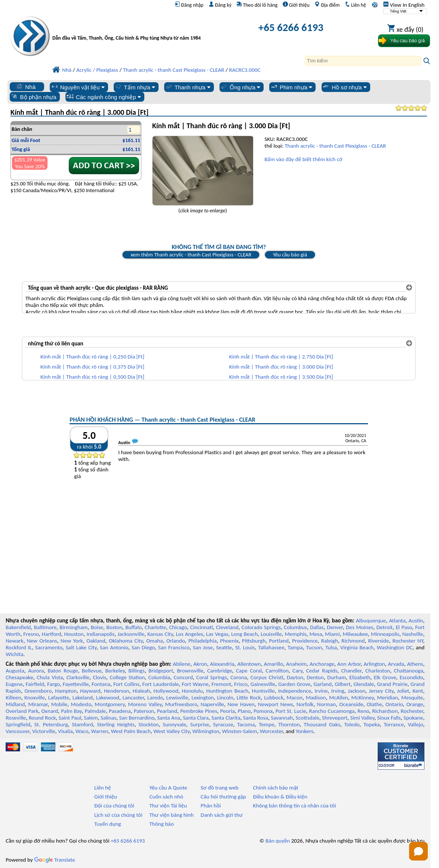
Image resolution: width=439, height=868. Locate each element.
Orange (415, 704)
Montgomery (110, 704)
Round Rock (42, 718)
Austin (416, 621)
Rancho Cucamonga (332, 711)
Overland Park (22, 711)
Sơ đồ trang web (220, 788)
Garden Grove (294, 684)
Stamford (82, 724)
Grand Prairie (392, 684)
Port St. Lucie (291, 711)
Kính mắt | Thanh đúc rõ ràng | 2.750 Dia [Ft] (281, 357)
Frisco (241, 684)
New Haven (241, 704)
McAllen (339, 698)
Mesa (316, 634)
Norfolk (305, 704)
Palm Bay (71, 711)
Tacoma (246, 724)
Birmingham (73, 627)
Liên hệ (355, 5)
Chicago (178, 627)
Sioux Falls (389, 718)
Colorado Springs (261, 627)
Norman (327, 704)
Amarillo (273, 664)
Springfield (18, 724)
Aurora (36, 671)
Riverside (378, 641)
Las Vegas (217, 634)
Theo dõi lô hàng (257, 5)
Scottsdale (308, 718)
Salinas (108, 718)
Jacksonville (131, 634)
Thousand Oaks (322, 724)
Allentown (249, 664)
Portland (279, 641)
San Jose (203, 647)
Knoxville (35, 698)
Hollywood (166, 691)
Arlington (374, 664)
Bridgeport (161, 671)
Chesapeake (19, 677)
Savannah (282, 718)
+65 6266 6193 (291, 27)
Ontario (394, 704)
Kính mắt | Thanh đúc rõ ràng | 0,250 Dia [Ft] (92, 357)
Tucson (314, 647)
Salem (91, 718)
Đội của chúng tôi (114, 806)
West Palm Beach (131, 731)
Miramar (38, 704)
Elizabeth (360, 677)
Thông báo (161, 824)
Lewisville (177, 698)
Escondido (412, 677)
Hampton (66, 691)
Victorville (44, 731)
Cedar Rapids (322, 671)
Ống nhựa (240, 87)
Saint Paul (70, 718)
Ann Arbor (349, 664)
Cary (297, 671)
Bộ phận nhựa (33, 97)
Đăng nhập (189, 5)
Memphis (296, 634)
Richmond (353, 641)
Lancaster (133, 698)
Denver (335, 627)
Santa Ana (169, 718)
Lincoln (225, 698)
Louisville (271, 634)
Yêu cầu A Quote (168, 788)
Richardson (385, 711)
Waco (82, 731)
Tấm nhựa (135, 87)
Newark (14, 641)
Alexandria (222, 664)
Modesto (81, 704)
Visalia (65, 731)
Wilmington (206, 731)
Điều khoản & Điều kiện (280, 797)
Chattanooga (408, 671)
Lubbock (274, 698)
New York (72, 641)
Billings (137, 671)
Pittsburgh (254, 641)
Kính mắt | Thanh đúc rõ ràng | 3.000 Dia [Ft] (281, 367)
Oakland (96, 641)
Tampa (295, 647)
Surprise (200, 724)
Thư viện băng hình (171, 815)
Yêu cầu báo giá (290, 255)
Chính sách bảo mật (276, 788)
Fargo (53, 684)
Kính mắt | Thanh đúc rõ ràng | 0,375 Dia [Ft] (92, 367)
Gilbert (343, 684)
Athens (415, 664)
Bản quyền (278, 841)
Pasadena (120, 711)
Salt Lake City (81, 647)
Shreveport (335, 718)
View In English (404, 5)
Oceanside (351, 704)
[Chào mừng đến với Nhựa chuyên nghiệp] (128, 29)
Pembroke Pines (199, 711)
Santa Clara (196, 718)
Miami (332, 634)
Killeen (13, 698)
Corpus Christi (267, 677)
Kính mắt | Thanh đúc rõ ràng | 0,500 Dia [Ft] (92, 377)
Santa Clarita (226, 718)
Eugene (14, 684)
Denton (315, 677)
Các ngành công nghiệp (104, 97)
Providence (305, 641)
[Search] (363, 61)
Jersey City (381, 691)
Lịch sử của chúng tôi (118, 815)
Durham (337, 677)
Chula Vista (50, 677)
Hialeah (142, 691)
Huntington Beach (228, 691)
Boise (97, 627)
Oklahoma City (126, 641)
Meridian (387, 698)
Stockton (148, 724)
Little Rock (249, 698)
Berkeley (115, 671)
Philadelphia (203, 641)
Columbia (159, 677)
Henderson (117, 691)
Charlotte (155, 627)
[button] (418, 851)
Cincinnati (201, 627)
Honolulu (192, 691)
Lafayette (59, 698)
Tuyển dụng (108, 824)
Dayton (295, 677)
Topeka (372, 724)
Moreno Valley (145, 704)
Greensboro (38, 691)
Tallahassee (271, 647)
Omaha (155, 641)
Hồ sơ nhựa (344, 87)
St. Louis (245, 647)
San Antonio (114, 647)
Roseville (16, 718)
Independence (295, 691)
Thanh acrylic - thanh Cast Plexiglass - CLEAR (335, 146)
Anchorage (322, 664)
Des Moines (360, 627)
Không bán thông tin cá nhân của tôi (295, 806)
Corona (239, 677)
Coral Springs (212, 677)
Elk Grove (385, 677)
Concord (183, 677)
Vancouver (18, 731)
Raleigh (330, 641)
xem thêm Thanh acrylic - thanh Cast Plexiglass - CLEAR (191, 255)
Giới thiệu (296, 5)
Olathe (374, 704)
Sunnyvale (174, 724)
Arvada (396, 664)
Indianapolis (101, 634)
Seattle (224, 647)
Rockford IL (19, 647)
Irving (338, 691)
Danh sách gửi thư (222, 815)
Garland (323, 684)
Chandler (351, 671)
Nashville (413, 634)
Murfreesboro (181, 704)
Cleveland (227, 627)
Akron (200, 664)
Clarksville (78, 677)
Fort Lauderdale (160, 684)
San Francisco (174, 647)
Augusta (15, 671)
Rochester (412, 711)
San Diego (143, 647)
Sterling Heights (116, 724)
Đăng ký (220, 5)
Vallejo (416, 724)
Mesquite (412, 698)
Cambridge (220, 671)
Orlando (176, 641)
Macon (295, 698)
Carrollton (277, 671)
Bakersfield (18, 627)
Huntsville (263, 691)
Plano (244, 711)
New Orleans (42, 641)
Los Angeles (189, 634)
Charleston (378, 671)
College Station (127, 677)
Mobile (59, 704)
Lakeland (83, 698)
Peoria (228, 711)
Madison (316, 698)
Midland (15, 704)
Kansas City (160, 634)
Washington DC (395, 647)
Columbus (295, 627)
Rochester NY (408, 641)
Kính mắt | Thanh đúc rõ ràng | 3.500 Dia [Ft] (281, 377)
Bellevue (92, 671)
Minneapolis (385, 634)
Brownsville (190, 671)
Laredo (155, 698)
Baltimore (45, 627)
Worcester (271, 731)
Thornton (289, 724)
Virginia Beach (357, 647)
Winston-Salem (240, 731)
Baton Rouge (63, 671)
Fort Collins (126, 684)
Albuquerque (371, 621)
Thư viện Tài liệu (168, 806)
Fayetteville (76, 684)
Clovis (99, 677)
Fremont (222, 684)
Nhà (25, 87)
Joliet (403, 691)
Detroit (384, 627)
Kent (418, 691)
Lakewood (108, 698)
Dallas (317, 627)
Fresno (31, 634)
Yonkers (305, 731)
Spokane (413, 718)
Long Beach (244, 634)
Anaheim (296, 664)
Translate (55, 860)
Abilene (182, 664)
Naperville (213, 704)
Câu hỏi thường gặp (223, 797)
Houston (74, 634)
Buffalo (133, 627)
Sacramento (49, 647)
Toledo (352, 724)
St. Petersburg (51, 724)
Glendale (364, 684)
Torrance (394, 724)
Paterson (144, 711)
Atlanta (397, 621)
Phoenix (229, 641)
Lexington (203, 698)
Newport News (276, 704)
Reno (363, 711)
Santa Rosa (256, 718)
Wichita (14, 654)
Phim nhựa (291, 87)
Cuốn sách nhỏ (166, 797)
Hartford (52, 634)
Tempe (266, 724)
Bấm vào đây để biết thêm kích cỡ (303, 159)
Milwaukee (355, 634)
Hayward (90, 691)
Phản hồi (211, 806)
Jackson (357, 691)
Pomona (263, 711)
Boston (114, 627)
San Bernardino (137, 718)
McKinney (363, 698)
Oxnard (50, 711)
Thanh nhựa (188, 87)
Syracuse (223, 724)
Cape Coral (249, 671)
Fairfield (35, 684)
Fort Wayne (195, 684)
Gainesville (263, 684)
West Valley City (171, 731)
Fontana (101, 684)
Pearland (167, 711)
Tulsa (331, 647)
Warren (99, 731)
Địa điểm (327, 5)
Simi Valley (362, 718)
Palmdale (95, 711)
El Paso (404, 627)
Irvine (321, 691)
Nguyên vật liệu (78, 87)
